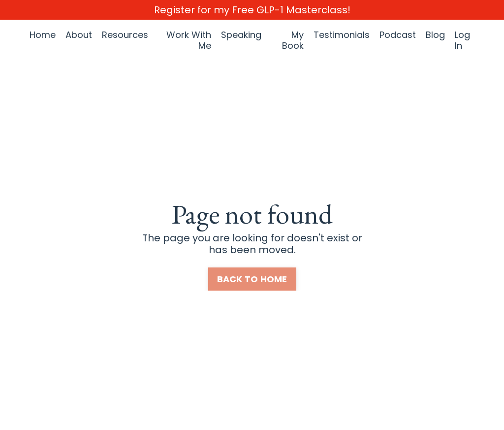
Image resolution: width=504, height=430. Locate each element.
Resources (125, 35)
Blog (435, 35)
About (79, 35)
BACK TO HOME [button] (252, 279)
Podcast (398, 35)
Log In (462, 40)
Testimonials (342, 35)
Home (43, 35)
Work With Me (189, 40)
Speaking (241, 35)
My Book (293, 40)
